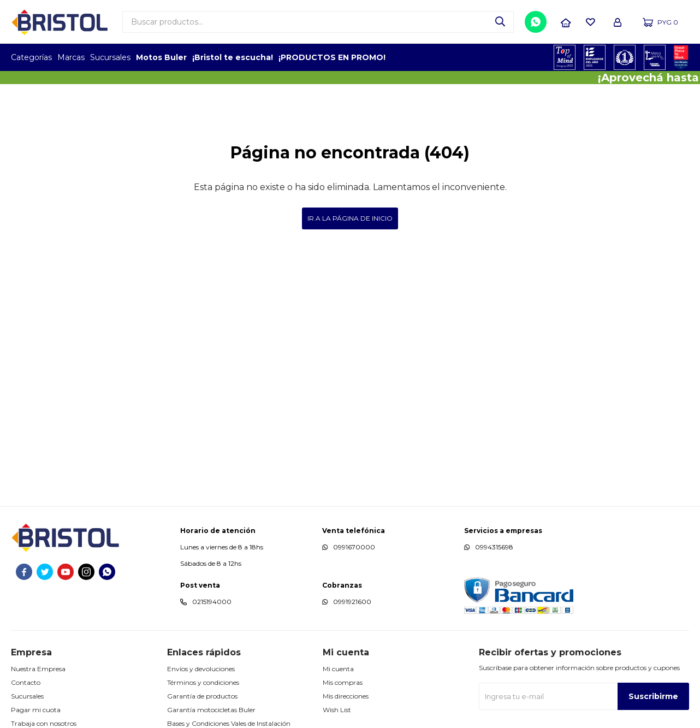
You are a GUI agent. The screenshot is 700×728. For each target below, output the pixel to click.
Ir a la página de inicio (350, 218)
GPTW (681, 57)
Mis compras (343, 682)
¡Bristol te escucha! (233, 57)
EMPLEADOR (595, 57)
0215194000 (212, 602)
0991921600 (352, 602)
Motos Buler (161, 57)
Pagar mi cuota (36, 710)
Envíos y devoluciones (201, 669)
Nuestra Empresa (38, 669)
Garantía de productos (202, 696)
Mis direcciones (346, 696)
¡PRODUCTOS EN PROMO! (332, 57)
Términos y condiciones (203, 682)
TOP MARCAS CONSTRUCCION (625, 57)
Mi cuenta (338, 669)
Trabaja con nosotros (44, 723)
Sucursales (110, 57)
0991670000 (354, 547)
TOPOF (565, 57)
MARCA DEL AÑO (655, 57)
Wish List (337, 710)
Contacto (26, 682)
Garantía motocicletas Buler (211, 710)
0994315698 (494, 547)
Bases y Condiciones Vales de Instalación (229, 723)
